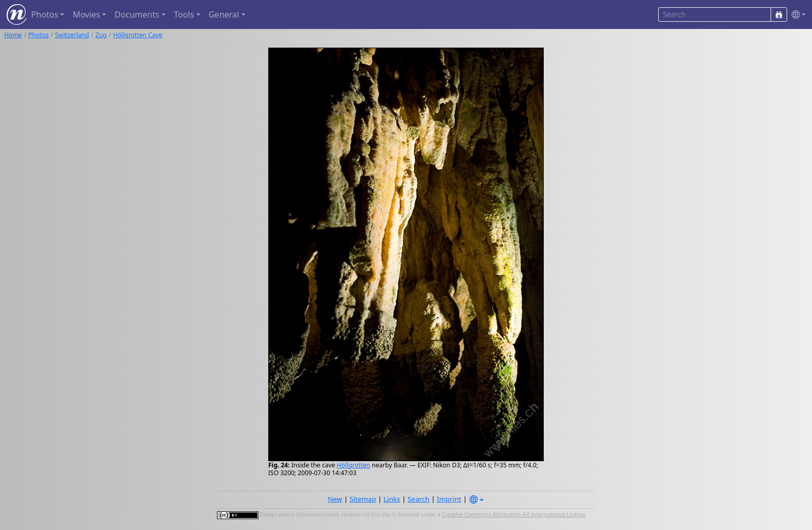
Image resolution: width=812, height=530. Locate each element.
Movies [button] (86, 14)
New (335, 499)
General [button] (224, 14)
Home (13, 35)
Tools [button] (184, 14)
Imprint (449, 499)
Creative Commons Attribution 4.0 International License (514, 514)
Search (418, 499)
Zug (101, 35)
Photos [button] (45, 14)
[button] (796, 15)
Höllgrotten (353, 465)
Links (392, 499)
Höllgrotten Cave (137, 35)
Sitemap (363, 499)
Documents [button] (137, 14)
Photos (39, 35)
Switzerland (72, 35)
